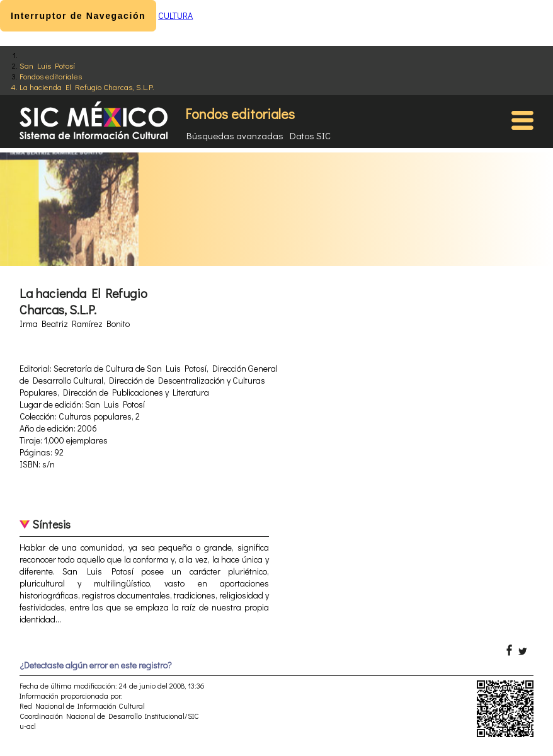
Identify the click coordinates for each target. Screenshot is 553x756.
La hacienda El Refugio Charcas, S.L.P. (87, 87)
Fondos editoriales (51, 76)
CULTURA (175, 15)
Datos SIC (310, 135)
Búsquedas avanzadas (235, 135)
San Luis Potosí (47, 65)
